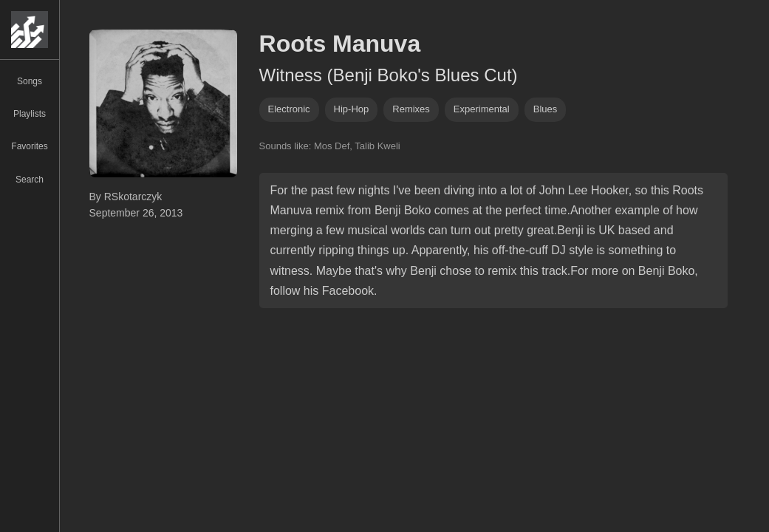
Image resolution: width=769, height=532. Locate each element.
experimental (482, 109)
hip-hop (352, 109)
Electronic (289, 109)
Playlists (30, 114)
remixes (411, 109)
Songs (30, 81)
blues (546, 109)
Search (30, 180)
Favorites (29, 146)
